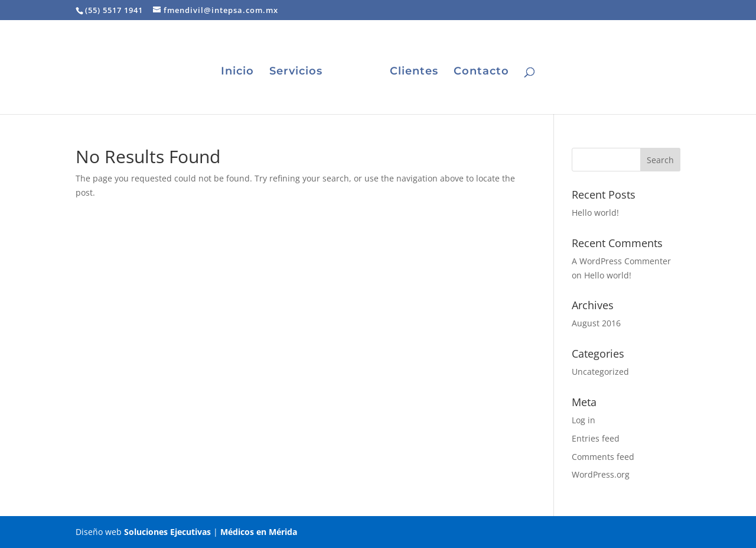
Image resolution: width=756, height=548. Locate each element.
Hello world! (595, 213)
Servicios (296, 72)
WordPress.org (601, 474)
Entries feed (596, 438)
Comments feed (603, 457)
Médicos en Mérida (259, 532)
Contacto (481, 72)
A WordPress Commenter (621, 261)
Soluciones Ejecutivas (167, 532)
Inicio (237, 72)
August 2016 (596, 323)
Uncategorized (600, 372)
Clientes (414, 72)
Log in (584, 420)
